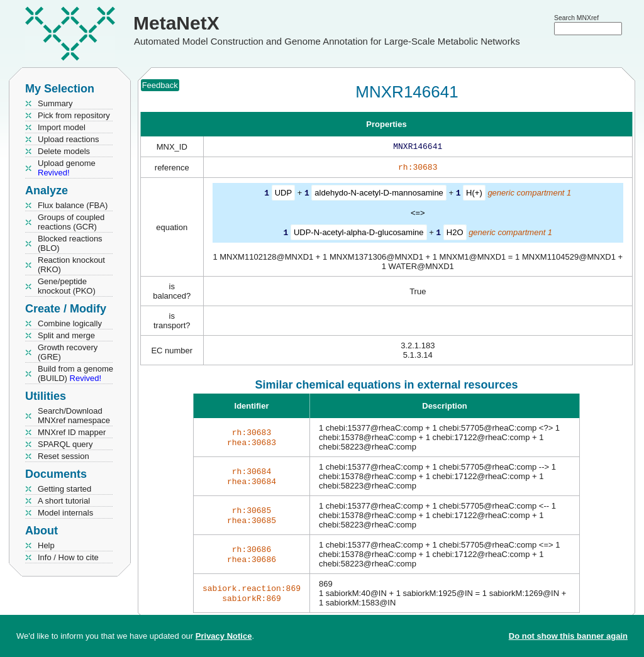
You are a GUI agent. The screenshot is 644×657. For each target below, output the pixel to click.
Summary (55, 103)
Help (46, 545)
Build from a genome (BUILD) (75, 373)
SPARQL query (65, 444)
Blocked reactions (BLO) (70, 243)
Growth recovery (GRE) (68, 352)
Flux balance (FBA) (73, 205)
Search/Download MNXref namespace (74, 416)
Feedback (160, 85)
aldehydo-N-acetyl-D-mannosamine (379, 195)
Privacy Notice (224, 636)
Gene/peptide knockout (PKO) (67, 286)
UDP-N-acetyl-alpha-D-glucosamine (359, 234)
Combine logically (70, 323)
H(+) (474, 195)
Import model (62, 127)
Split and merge (66, 335)
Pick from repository (74, 115)
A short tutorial (64, 501)
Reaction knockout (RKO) (71, 265)
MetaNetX (176, 23)
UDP (283, 195)
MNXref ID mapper (72, 432)
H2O (455, 234)
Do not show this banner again (568, 636)
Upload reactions (69, 139)
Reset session (64, 456)
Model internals (65, 513)
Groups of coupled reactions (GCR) (71, 222)
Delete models (64, 151)
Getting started (64, 489)
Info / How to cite (68, 557)
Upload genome (67, 168)
